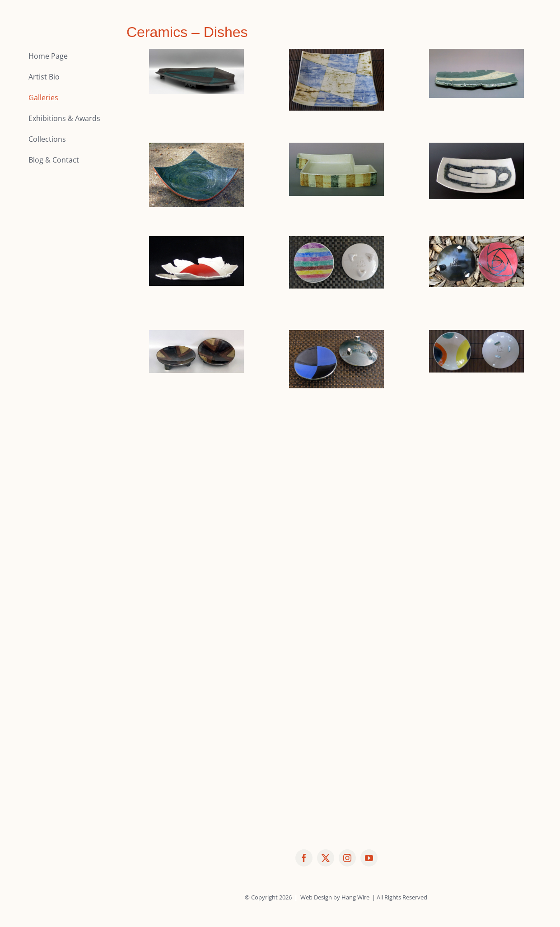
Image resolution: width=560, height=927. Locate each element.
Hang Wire (355, 897)
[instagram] (347, 858)
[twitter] (326, 858)
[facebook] (304, 858)
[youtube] (369, 858)
